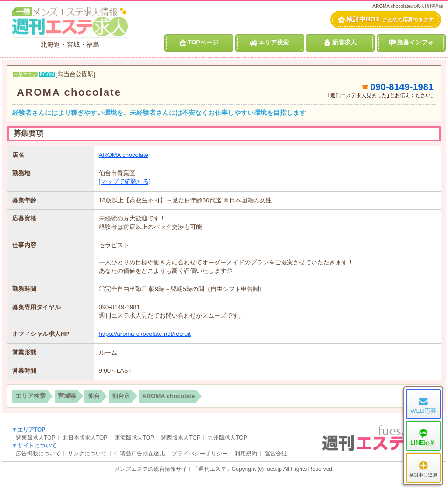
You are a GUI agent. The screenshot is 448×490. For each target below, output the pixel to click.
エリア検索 (269, 43)
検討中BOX (386, 19)
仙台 (94, 396)
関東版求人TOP (35, 438)
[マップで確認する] (125, 181)
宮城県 (67, 396)
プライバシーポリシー (200, 454)
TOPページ (199, 43)
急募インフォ (411, 43)
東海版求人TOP (134, 438)
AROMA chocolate (69, 92)
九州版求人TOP (227, 438)
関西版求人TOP (181, 438)
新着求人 (340, 43)
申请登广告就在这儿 (140, 454)
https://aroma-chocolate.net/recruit (145, 334)
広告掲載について (38, 454)
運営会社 (276, 454)
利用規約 (246, 454)
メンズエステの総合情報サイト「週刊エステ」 (173, 469)
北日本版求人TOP (85, 438)
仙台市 (121, 396)
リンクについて (87, 454)
